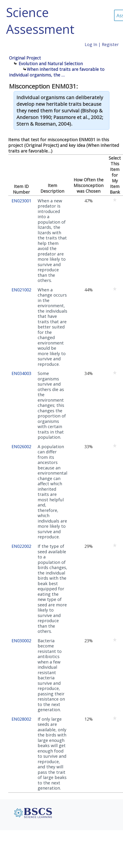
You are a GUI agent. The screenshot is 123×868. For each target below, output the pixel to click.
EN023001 (21, 201)
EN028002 (21, 719)
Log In (91, 44)
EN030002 (21, 641)
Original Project (25, 58)
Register (110, 44)
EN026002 (21, 447)
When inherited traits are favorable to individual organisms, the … (57, 72)
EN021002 (21, 290)
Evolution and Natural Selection (51, 64)
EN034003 (21, 373)
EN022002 (21, 546)
